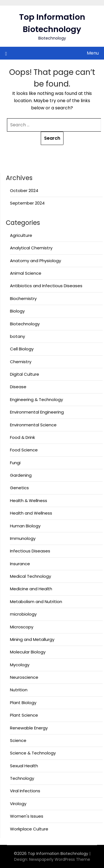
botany (17, 336)
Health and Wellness (31, 513)
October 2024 (24, 190)
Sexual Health (24, 766)
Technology (22, 778)
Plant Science (24, 715)
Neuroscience (24, 677)
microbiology (23, 614)
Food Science (24, 450)
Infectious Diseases (30, 551)
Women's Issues (27, 816)
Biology (17, 311)
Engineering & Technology (36, 399)
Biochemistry (23, 298)
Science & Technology (33, 753)
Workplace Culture (29, 829)
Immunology (23, 538)
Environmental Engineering (37, 412)
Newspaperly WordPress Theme (60, 859)
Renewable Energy (29, 728)
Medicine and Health (31, 589)
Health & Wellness (29, 501)
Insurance (20, 564)
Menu (93, 53)
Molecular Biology (28, 652)
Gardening (21, 475)
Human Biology (25, 526)
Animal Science (26, 273)
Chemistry (21, 362)
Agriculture (21, 235)
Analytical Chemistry (31, 248)
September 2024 (27, 203)
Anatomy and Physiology (35, 261)
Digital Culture (25, 374)
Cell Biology (22, 349)
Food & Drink (22, 437)
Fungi (15, 463)
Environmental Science (33, 425)
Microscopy (22, 627)
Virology (18, 804)
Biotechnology (25, 324)
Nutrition (19, 690)
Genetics (19, 488)
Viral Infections (25, 791)
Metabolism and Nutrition (36, 602)
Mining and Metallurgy (32, 639)
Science (18, 740)
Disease (18, 387)
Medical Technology (31, 576)
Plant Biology (23, 703)
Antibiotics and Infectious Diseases (46, 286)
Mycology (20, 665)
